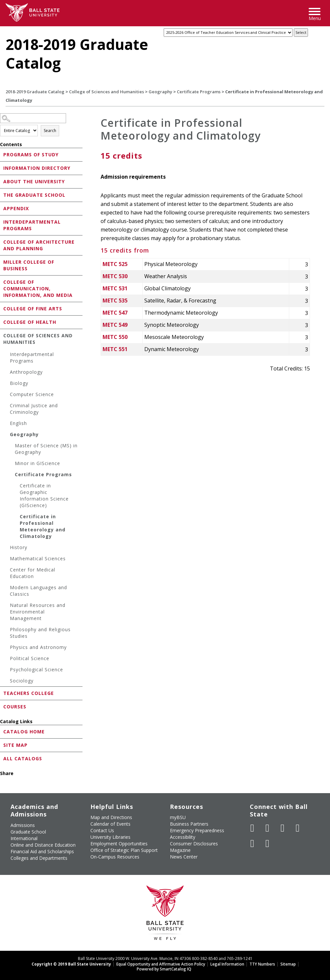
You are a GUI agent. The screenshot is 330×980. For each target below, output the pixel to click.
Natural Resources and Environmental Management (38, 612)
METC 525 (115, 264)
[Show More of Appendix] (2, 208)
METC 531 (115, 288)
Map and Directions (111, 817)
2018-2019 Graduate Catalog (35, 92)
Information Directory (37, 168)
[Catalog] (228, 33)
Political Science (30, 658)
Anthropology (26, 372)
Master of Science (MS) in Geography (46, 449)
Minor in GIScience (37, 463)
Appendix (16, 208)
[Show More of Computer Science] (7, 395)
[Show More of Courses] (2, 706)
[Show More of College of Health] (2, 322)
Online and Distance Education (43, 845)
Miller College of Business (29, 265)
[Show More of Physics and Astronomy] (7, 648)
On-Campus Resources (115, 857)
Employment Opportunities (119, 844)
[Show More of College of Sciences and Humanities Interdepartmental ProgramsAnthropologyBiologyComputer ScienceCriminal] (2, 335)
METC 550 (115, 337)
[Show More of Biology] (7, 384)
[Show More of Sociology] (7, 682)
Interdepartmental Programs (32, 225)
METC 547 (115, 313)
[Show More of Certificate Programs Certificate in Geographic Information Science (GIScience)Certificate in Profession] (12, 475)
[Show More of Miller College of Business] (2, 262)
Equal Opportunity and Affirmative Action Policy (161, 964)
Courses (15, 707)
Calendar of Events (110, 824)
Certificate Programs (199, 92)
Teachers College (29, 693)
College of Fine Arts (33, 309)
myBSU (178, 817)
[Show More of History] (7, 548)
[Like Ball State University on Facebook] (252, 828)
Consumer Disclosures (194, 844)
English (18, 423)
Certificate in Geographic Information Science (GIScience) (44, 495)
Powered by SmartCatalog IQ (164, 969)
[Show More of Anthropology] (7, 373)
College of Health (30, 322)
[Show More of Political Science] (7, 659)
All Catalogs (23, 758)
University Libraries (110, 837)
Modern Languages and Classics (38, 591)
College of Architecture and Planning (39, 245)
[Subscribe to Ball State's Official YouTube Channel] (283, 828)
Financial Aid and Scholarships (42, 851)
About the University (34, 181)
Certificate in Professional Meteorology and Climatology (43, 526)
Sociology (22, 681)
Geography (160, 92)
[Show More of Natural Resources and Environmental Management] (7, 606)
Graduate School (28, 832)
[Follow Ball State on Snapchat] (268, 843)
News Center (184, 857)
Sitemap (288, 964)
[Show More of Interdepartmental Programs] (2, 222)
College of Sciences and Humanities (106, 92)
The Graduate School (34, 195)
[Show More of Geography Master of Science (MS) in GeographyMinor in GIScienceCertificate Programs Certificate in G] (7, 435)
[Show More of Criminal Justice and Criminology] (7, 406)
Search (50, 131)
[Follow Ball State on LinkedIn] (252, 843)
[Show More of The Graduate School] (2, 195)
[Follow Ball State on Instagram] (298, 828)
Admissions (23, 825)
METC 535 (115, 301)
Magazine (180, 850)
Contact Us (102, 830)
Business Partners (189, 824)
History (19, 547)
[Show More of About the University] (2, 181)
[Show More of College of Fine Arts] (2, 308)
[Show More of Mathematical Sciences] (7, 559)
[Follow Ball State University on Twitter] (268, 828)
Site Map (15, 745)
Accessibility (183, 837)
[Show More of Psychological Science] (7, 670)
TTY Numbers (262, 964)
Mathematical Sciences (38, 558)
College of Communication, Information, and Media (38, 289)
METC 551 (115, 349)
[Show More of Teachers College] (2, 693)
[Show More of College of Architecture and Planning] (2, 242)
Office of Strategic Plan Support (124, 850)
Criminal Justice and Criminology (34, 409)
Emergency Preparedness (197, 830)
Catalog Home (24, 732)
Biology (19, 383)
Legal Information (227, 964)
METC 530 (115, 276)
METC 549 (115, 325)
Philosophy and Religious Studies (40, 633)
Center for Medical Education (33, 573)
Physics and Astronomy (38, 647)
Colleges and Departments (39, 858)
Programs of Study (31, 155)
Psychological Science (36, 669)
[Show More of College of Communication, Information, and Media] (2, 282)
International (24, 838)
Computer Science (32, 394)
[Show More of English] (7, 424)
